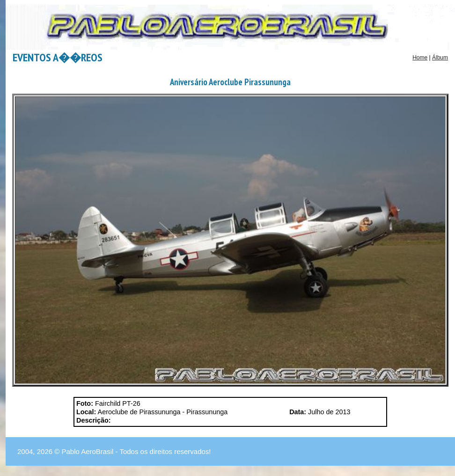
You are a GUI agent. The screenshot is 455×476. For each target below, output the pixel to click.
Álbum (440, 58)
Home (420, 58)
